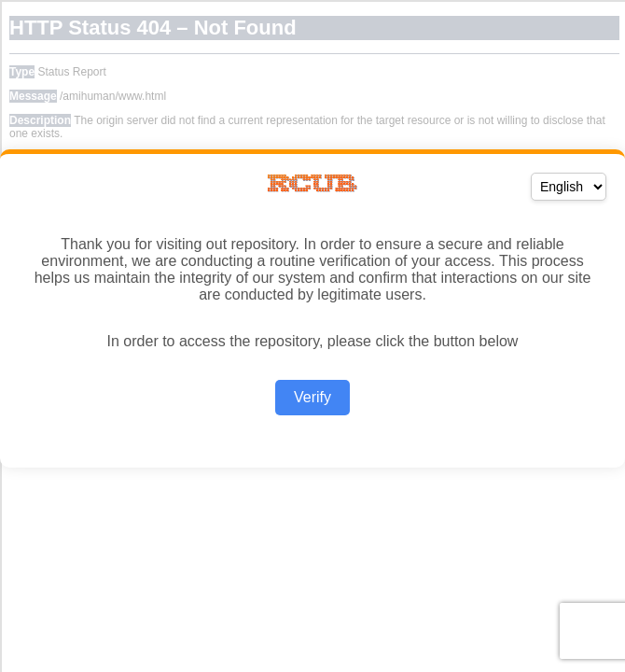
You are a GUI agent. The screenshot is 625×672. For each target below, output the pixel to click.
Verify (312, 397)
